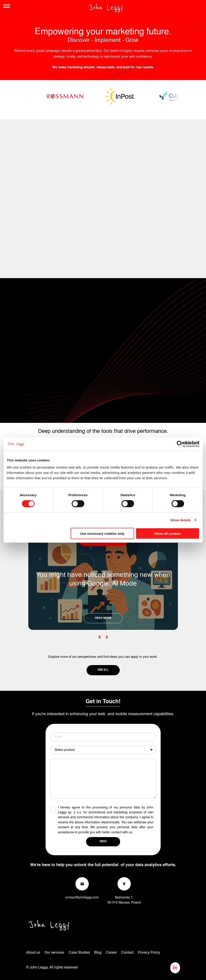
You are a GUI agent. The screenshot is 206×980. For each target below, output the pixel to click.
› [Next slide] (107, 637)
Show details (180, 520)
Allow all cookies (168, 533)
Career (111, 953)
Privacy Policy (149, 953)
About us (33, 953)
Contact (127, 953)
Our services (54, 953)
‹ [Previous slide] (99, 637)
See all (103, 670)
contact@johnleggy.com (82, 898)
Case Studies (79, 953)
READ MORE (103, 618)
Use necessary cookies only (102, 533)
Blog (98, 953)
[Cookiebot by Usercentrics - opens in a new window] (180, 444)
